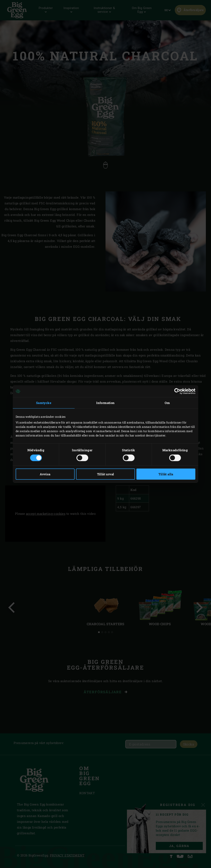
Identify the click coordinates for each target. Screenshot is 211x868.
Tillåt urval (106, 474)
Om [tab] (167, 403)
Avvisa (45, 474)
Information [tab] (105, 403)
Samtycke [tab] (44, 403)
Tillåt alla (166, 474)
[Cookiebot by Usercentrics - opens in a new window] (177, 391)
